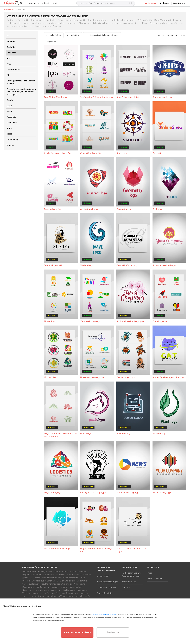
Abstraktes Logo (89, 209)
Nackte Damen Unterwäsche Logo (131, 550)
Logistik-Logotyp (53, 493)
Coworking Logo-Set (91, 153)
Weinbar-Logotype (162, 493)
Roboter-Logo (124, 433)
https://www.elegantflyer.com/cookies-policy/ (106, 618)
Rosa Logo (86, 433)
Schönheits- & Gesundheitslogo (96, 97)
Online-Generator (154, 579)
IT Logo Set (50, 377)
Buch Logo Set (160, 321)
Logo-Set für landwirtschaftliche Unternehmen (61, 435)
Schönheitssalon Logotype (130, 321)
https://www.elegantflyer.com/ (104, 615)
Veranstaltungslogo (90, 321)
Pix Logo (157, 209)
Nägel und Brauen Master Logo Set (96, 550)
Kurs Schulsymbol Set (128, 97)
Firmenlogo (50, 321)
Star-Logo (122, 153)
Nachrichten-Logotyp (127, 493)
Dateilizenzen (103, 576)
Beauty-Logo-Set (53, 209)
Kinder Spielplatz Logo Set (58, 153)
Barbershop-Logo (126, 377)
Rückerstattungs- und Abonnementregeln (132, 574)
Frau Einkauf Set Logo (55, 97)
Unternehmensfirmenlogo (58, 549)
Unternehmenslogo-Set (92, 377)
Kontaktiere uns (129, 582)
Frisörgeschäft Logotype (93, 493)
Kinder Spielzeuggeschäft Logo (169, 377)
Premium (151, 3)
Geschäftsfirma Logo (127, 265)
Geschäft (157, 153)
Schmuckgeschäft (53, 265)
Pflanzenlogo (159, 433)
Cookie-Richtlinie (104, 593)
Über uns (126, 587)
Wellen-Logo (87, 265)
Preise (149, 573)
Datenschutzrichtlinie (106, 587)
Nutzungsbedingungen (107, 582)
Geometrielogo (124, 209)
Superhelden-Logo (162, 97)
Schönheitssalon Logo (164, 265)
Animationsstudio (50, 3)
